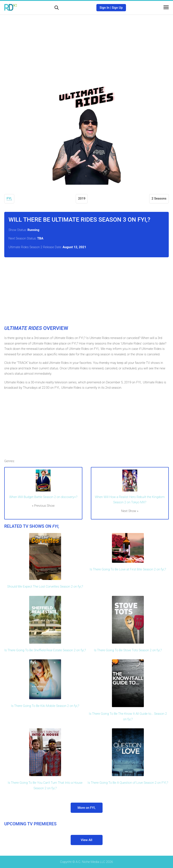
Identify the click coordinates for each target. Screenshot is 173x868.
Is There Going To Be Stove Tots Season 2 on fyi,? (128, 650)
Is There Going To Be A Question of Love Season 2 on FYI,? (128, 783)
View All (87, 840)
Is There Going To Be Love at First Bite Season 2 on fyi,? (128, 569)
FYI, (9, 198)
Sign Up (117, 8)
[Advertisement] (87, 46)
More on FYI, (86, 808)
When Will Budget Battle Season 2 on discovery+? (43, 497)
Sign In (104, 8)
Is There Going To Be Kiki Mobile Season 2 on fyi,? (45, 706)
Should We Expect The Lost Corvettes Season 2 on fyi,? (45, 587)
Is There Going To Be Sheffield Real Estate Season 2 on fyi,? (45, 650)
